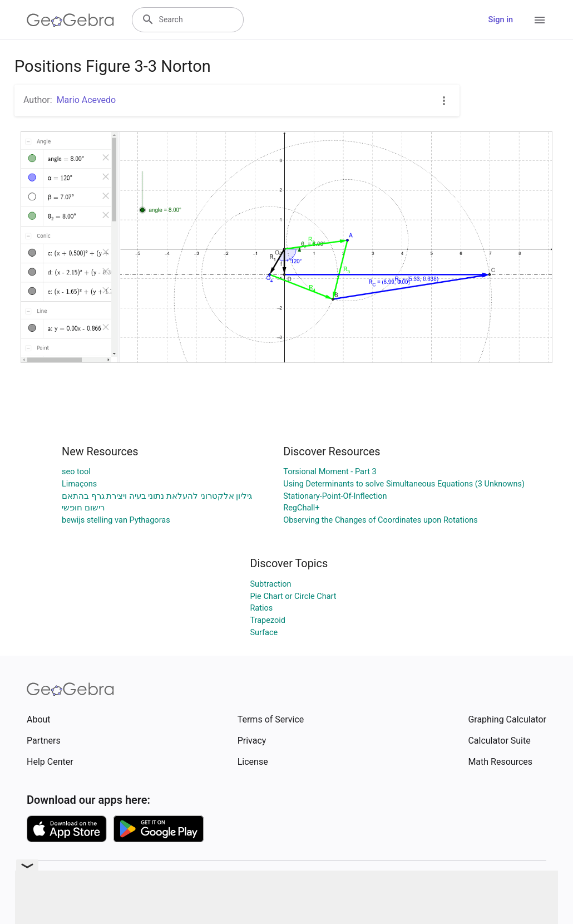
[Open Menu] (540, 20)
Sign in (501, 20)
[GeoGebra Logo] (70, 20)
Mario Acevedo (87, 100)
